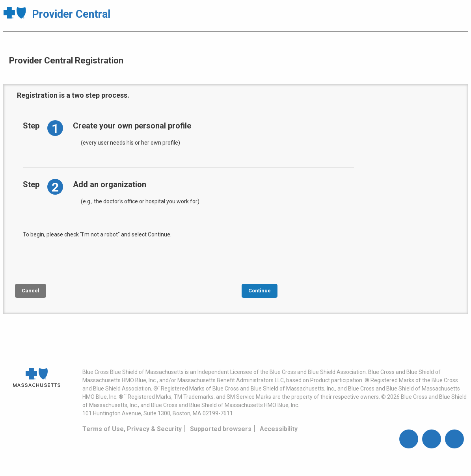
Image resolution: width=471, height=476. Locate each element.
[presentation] (83, 260)
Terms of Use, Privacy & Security (132, 429)
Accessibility (279, 429)
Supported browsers (221, 429)
